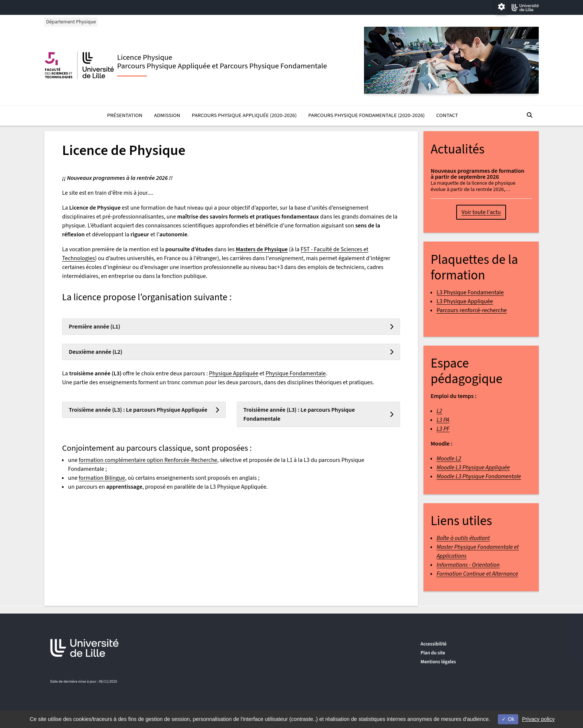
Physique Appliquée (234, 373)
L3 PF (443, 429)
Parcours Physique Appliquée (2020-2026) (244, 116)
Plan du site (433, 653)
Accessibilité (434, 644)
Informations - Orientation (468, 565)
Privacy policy (538, 719)
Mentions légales (438, 662)
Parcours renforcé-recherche (472, 310)
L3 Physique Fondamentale (470, 292)
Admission (167, 116)
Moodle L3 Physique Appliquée (473, 468)
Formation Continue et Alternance (477, 574)
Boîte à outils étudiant (463, 538)
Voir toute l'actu (481, 213)
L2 (439, 411)
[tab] (231, 327)
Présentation (125, 116)
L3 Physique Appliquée (465, 301)
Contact (447, 116)
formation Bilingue (102, 478)
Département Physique (72, 22)
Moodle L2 (449, 459)
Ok (508, 719)
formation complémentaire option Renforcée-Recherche (148, 460)
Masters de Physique (262, 249)
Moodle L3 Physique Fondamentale (479, 477)
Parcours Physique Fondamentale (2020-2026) (366, 116)
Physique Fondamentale (296, 373)
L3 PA (443, 420)
